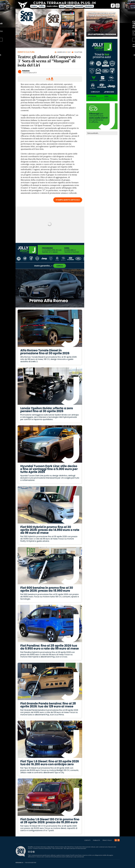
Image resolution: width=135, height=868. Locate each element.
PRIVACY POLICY (107, 840)
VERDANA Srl (19, 863)
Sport (62, 6)
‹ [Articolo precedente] (19, 288)
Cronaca (34, 6)
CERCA (60, 266)
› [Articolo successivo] (81, 288)
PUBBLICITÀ (96, 840)
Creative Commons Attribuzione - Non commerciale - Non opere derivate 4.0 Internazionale (59, 848)
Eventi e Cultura (52, 6)
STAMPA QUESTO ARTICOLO (68, 200)
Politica (42, 6)
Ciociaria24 (89, 6)
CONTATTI (87, 840)
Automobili (79, 6)
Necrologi (69, 6)
